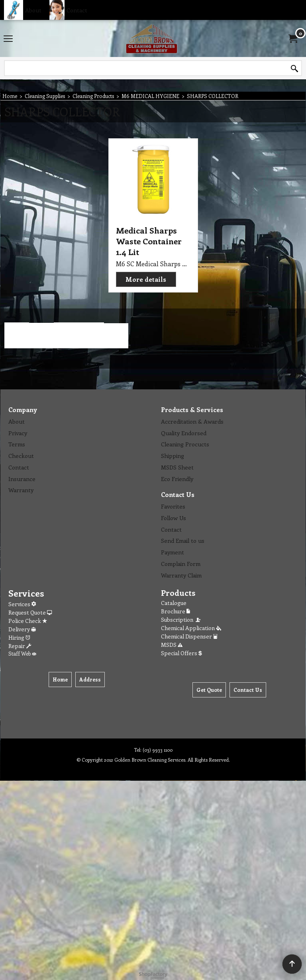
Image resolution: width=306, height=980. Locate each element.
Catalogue (174, 603)
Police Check (28, 621)
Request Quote (30, 612)
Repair (20, 646)
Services (22, 604)
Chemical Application (191, 628)
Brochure (176, 611)
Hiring (19, 637)
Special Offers (181, 653)
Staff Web (22, 653)
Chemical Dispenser (189, 636)
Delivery (22, 629)
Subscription (181, 620)
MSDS (172, 645)
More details (146, 279)
